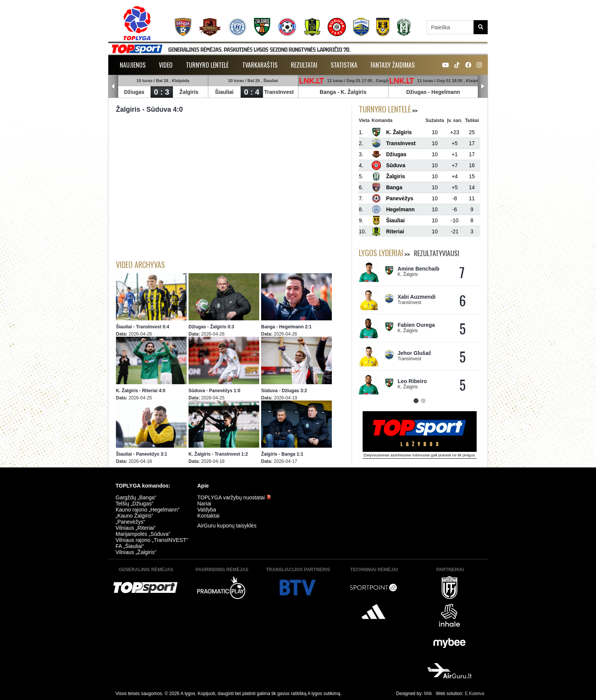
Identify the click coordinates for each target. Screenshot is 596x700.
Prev (113, 87)
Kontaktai (208, 516)
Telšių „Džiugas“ (135, 504)
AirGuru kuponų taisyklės (227, 526)
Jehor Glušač (415, 353)
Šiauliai (224, 92)
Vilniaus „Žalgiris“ (136, 552)
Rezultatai (304, 65)
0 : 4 (252, 92)
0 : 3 (162, 92)
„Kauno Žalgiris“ (134, 516)
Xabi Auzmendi (417, 297)
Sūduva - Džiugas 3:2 (284, 391)
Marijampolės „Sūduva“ (143, 534)
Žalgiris (189, 92)
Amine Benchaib (418, 269)
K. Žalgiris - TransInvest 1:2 (218, 454)
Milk (428, 694)
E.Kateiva (475, 694)
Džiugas (134, 92)
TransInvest (279, 92)
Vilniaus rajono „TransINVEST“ (152, 540)
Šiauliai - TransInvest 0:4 (143, 327)
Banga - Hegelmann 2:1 (286, 327)
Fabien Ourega (416, 325)
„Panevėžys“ (130, 522)
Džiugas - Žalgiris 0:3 (211, 327)
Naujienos (133, 65)
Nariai (204, 504)
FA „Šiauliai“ (130, 546)
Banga (328, 92)
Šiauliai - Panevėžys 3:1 (142, 454)
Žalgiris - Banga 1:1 (282, 454)
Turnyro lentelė (207, 65)
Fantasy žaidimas (393, 65)
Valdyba (207, 510)
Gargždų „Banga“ (136, 497)
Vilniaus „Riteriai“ (136, 528)
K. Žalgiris (353, 92)
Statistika (344, 65)
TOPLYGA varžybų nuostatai (234, 497)
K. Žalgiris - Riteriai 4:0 (141, 391)
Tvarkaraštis (260, 65)
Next (483, 87)
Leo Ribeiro (412, 381)
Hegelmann (446, 92)
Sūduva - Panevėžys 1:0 (214, 391)
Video (166, 65)
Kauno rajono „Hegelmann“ (147, 510)
